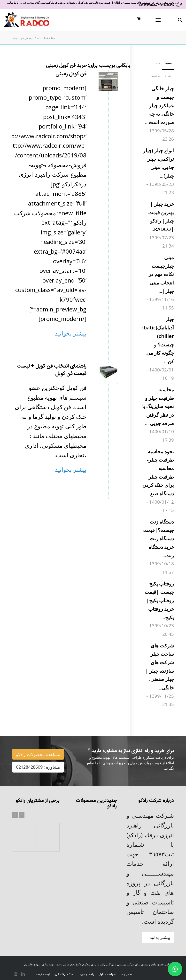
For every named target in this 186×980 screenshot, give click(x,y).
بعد (22, 815)
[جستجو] (178, 20)
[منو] (159, 20)
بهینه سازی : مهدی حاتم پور (39, 964)
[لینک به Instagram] (16, 974)
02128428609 (166, 5)
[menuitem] (176, 20)
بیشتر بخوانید (71, 333)
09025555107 (147, 5)
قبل (15, 815)
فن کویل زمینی (71, 74)
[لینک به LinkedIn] (23, 974)
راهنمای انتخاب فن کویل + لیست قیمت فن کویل (52, 370)
